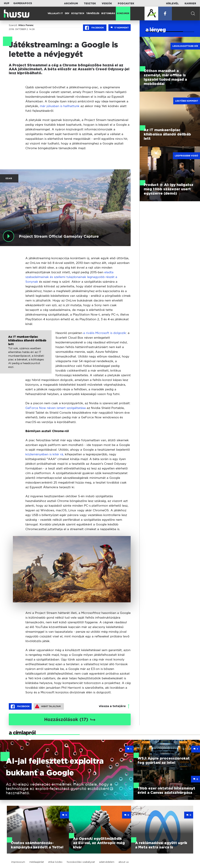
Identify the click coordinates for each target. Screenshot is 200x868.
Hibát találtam (48, 706)
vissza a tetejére (112, 706)
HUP (7, 3)
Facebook (95, 28)
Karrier (190, 4)
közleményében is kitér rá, (45, 454)
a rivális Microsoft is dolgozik (105, 333)
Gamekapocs (23, 3)
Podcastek (126, 4)
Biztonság (108, 14)
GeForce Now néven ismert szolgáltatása (56, 408)
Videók (107, 4)
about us (124, 862)
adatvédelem (107, 862)
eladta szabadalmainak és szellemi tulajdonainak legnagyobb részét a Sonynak (71, 277)
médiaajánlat (37, 862)
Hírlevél (172, 4)
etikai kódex (55, 862)
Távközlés (93, 14)
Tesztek (90, 4)
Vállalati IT (55, 14)
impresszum (18, 862)
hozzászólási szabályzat (81, 862)
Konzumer (123, 14)
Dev (67, 14)
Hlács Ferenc (26, 25)
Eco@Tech (78, 14)
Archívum (71, 4)
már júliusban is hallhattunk (60, 106)
